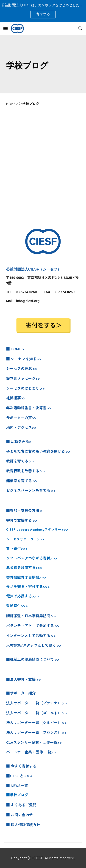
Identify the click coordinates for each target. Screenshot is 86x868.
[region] (43, 11)
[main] (43, 64)
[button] (6, 28)
